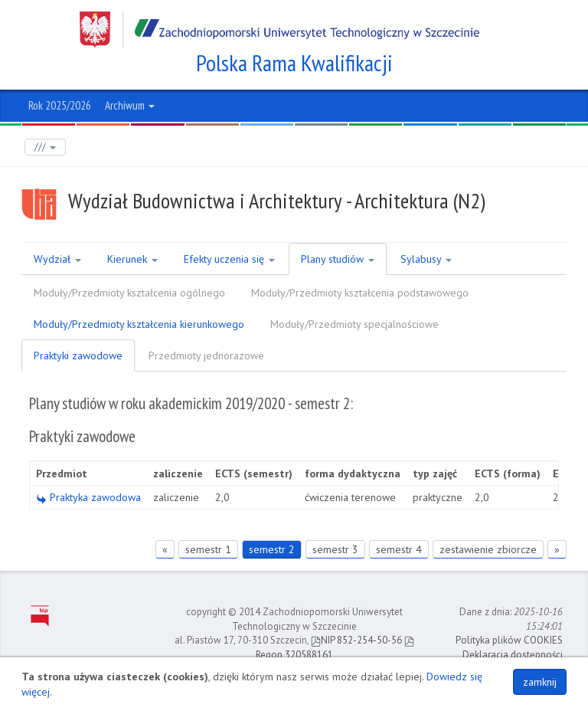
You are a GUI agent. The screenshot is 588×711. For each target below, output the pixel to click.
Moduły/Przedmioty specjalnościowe (354, 324)
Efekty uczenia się (229, 259)
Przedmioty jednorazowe (206, 355)
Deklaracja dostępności (513, 655)
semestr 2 (272, 549)
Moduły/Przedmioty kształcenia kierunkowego (139, 324)
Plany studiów (338, 259)
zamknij (540, 682)
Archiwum (130, 105)
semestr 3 (335, 549)
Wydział (57, 259)
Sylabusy (426, 259)
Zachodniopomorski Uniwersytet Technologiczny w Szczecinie (279, 29)
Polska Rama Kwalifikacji (294, 63)
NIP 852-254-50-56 (356, 640)
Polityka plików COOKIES (509, 640)
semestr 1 (208, 549)
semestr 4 (399, 549)
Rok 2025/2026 (60, 105)
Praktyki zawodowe (78, 355)
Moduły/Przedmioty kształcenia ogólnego (129, 293)
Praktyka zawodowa (88, 497)
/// (45, 147)
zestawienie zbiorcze (488, 549)
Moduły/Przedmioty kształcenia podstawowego (360, 293)
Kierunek (132, 259)
